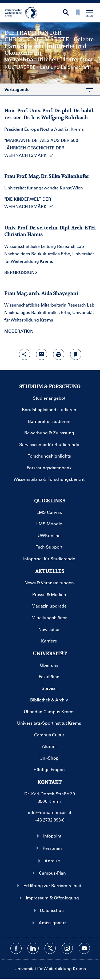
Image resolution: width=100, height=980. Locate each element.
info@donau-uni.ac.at (50, 812)
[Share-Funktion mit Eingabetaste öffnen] (25, 354)
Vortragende (17, 90)
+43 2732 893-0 (50, 820)
